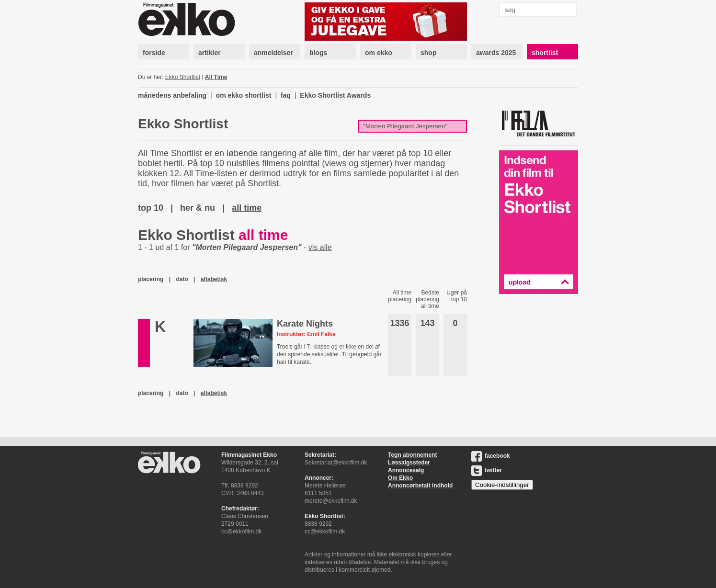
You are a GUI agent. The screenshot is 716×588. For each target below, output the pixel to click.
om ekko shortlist (244, 95)
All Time (216, 77)
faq (286, 95)
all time (247, 208)
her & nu (198, 208)
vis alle (320, 247)
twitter (487, 470)
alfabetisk (214, 279)
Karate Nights (305, 324)
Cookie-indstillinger (502, 485)
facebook (491, 456)
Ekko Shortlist (183, 77)
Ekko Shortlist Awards (335, 95)
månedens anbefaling (172, 95)
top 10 (151, 208)
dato (182, 279)
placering (151, 279)
